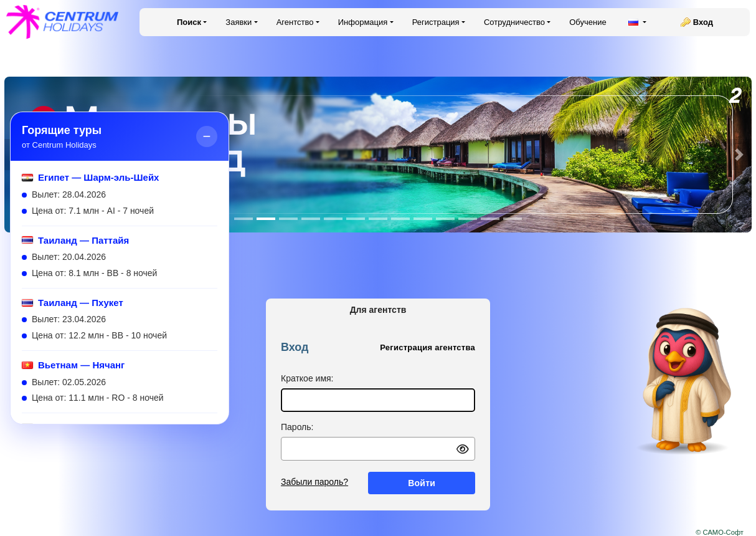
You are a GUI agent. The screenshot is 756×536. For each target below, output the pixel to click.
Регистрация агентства (428, 347)
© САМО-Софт (720, 532)
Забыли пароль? (314, 482)
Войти (422, 483)
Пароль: (297, 427)
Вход (703, 22)
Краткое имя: (307, 378)
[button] (739, 155)
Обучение (588, 22)
